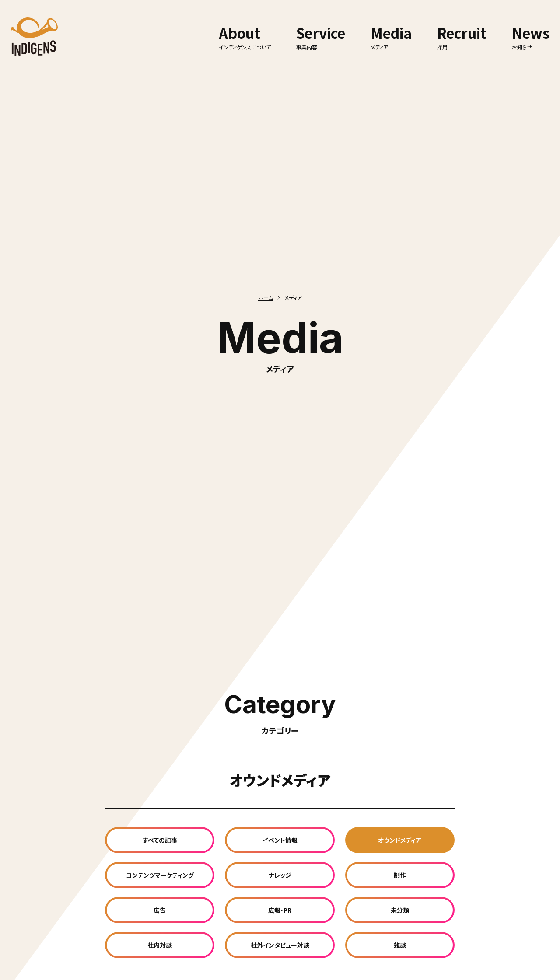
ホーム (266, 298)
